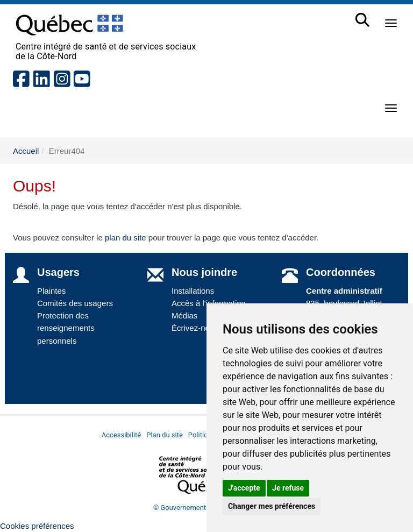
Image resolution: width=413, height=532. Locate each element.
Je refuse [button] (288, 488)
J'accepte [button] (244, 488)
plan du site (126, 237)
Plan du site (165, 435)
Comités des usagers (75, 303)
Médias (184, 315)
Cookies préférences (37, 526)
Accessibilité (122, 435)
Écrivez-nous (195, 328)
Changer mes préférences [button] (272, 506)
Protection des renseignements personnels (66, 328)
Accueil (26, 151)
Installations (193, 291)
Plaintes (51, 291)
